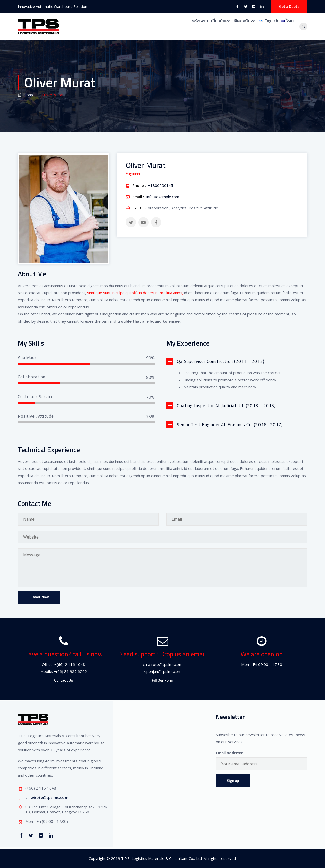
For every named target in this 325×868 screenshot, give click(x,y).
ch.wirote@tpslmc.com (47, 797)
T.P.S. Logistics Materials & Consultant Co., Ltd (161, 858)
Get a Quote (289, 6)
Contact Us (64, 680)
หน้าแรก (163, 26)
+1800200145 (161, 185)
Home (26, 95)
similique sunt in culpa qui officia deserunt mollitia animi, (135, 293)
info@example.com (163, 197)
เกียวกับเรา (193, 26)
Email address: (230, 753)
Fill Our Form (162, 680)
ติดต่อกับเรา (226, 26)
